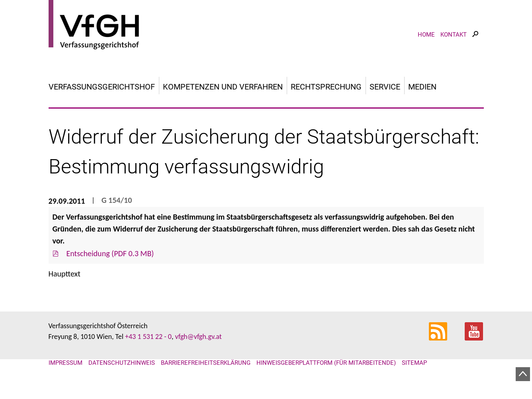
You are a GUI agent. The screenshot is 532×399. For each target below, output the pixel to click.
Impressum (66, 363)
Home (426, 35)
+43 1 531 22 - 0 (148, 337)
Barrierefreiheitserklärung (206, 363)
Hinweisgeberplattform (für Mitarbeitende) (326, 363)
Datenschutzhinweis (122, 363)
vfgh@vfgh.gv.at (198, 337)
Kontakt (454, 35)
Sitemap (414, 363)
